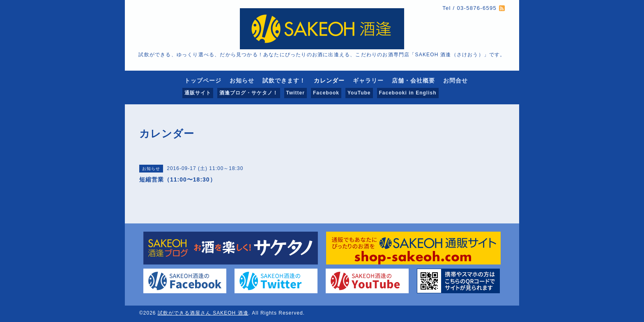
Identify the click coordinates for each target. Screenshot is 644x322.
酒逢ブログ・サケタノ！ (249, 93)
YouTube (359, 93)
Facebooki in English (408, 93)
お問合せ (455, 80)
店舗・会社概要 (413, 80)
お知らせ (242, 80)
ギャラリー (368, 80)
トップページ (203, 80)
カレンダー (329, 80)
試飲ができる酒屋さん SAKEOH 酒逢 (203, 313)
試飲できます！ (284, 80)
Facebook (326, 93)
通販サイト (198, 93)
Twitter (296, 93)
